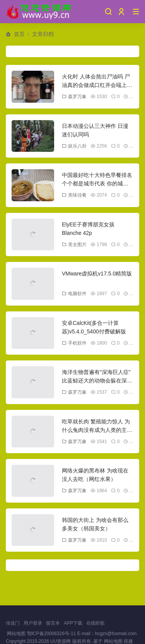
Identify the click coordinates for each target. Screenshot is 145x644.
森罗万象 (74, 97)
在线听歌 (96, 623)
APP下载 (73, 623)
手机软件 (74, 343)
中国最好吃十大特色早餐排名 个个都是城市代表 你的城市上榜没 (97, 184)
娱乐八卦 (74, 146)
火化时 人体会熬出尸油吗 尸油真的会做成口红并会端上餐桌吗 (97, 85)
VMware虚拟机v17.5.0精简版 (97, 274)
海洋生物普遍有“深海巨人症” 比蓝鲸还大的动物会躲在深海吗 (97, 381)
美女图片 (74, 245)
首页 (19, 34)
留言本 (53, 623)
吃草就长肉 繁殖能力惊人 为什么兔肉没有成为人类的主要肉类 (97, 430)
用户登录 (33, 623)
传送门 (13, 623)
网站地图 (16, 634)
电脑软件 (74, 294)
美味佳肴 (74, 195)
